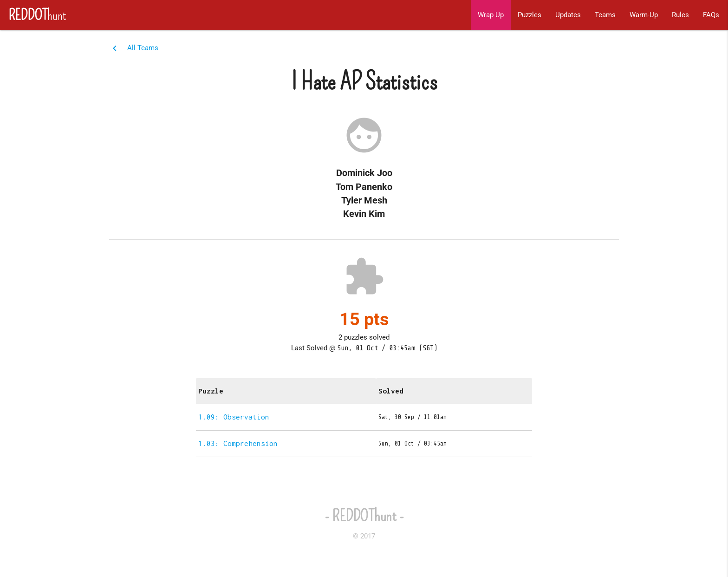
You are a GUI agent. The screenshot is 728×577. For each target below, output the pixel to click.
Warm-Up (644, 15)
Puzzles (530, 15)
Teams (605, 15)
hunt (33, 15)
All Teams (143, 48)
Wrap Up (491, 15)
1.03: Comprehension (238, 443)
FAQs (711, 15)
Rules (680, 15)
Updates (568, 15)
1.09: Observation (234, 417)
